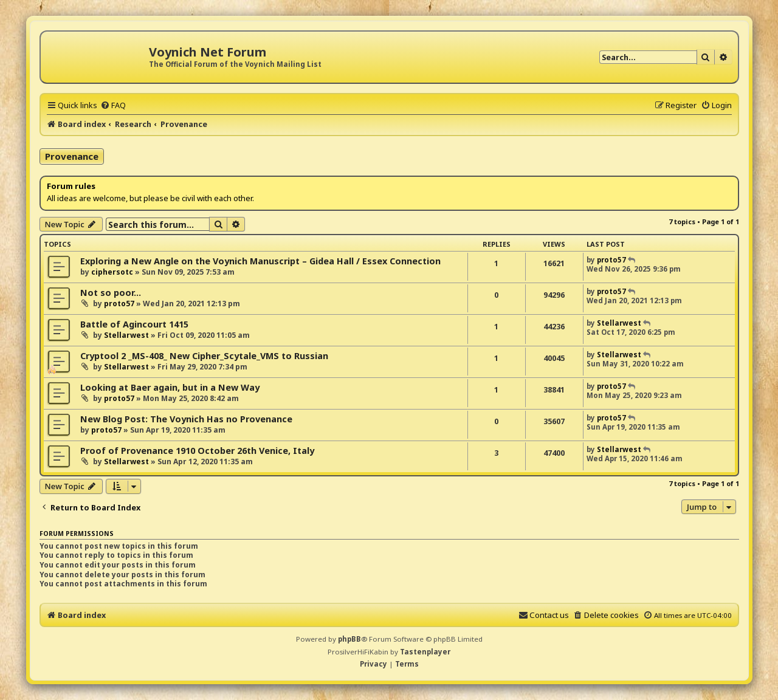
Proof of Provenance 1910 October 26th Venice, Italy (197, 451)
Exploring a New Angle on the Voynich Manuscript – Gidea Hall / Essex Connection (260, 261)
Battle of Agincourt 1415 (134, 324)
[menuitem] (113, 105)
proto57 (611, 260)
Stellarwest (126, 335)
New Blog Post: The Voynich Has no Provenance (186, 419)
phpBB (349, 639)
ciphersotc (112, 272)
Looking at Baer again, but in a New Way (170, 387)
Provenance (72, 156)
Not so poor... (111, 293)
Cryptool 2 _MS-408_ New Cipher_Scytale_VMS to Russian (204, 356)
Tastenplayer (425, 652)
